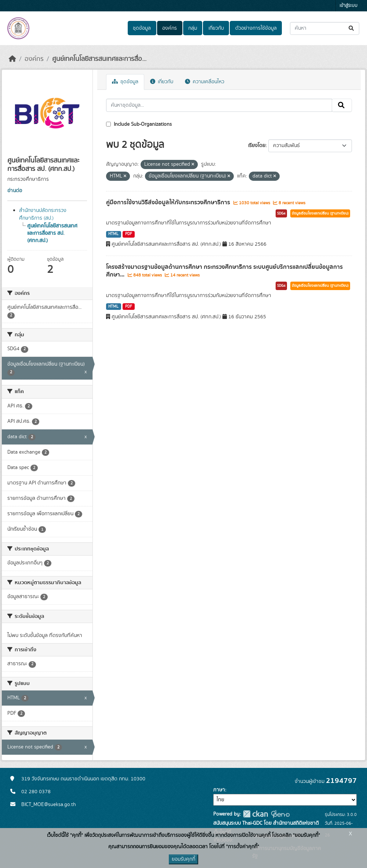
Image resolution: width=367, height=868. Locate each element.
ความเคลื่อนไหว (205, 82)
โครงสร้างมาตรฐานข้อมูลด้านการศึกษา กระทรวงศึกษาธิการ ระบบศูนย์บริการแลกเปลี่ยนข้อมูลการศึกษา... (224, 271)
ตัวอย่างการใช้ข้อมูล (256, 28)
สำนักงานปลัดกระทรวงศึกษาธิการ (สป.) (43, 214)
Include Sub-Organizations (139, 124)
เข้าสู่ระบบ (348, 6)
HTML (113, 234)
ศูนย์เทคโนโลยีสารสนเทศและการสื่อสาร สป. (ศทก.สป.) (52, 233)
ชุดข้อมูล (142, 28)
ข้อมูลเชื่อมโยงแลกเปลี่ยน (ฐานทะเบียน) (320, 213)
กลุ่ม (193, 28)
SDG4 (281, 213)
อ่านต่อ (15, 191)
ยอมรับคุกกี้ (183, 859)
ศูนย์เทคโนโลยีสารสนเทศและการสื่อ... (99, 59)
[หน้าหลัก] (12, 59)
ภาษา (219, 790)
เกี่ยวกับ (216, 28)
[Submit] (352, 28)
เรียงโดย (257, 146)
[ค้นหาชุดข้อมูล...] (325, 28)
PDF (129, 234)
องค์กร (170, 28)
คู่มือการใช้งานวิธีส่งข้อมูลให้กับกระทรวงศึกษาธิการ (169, 202)
